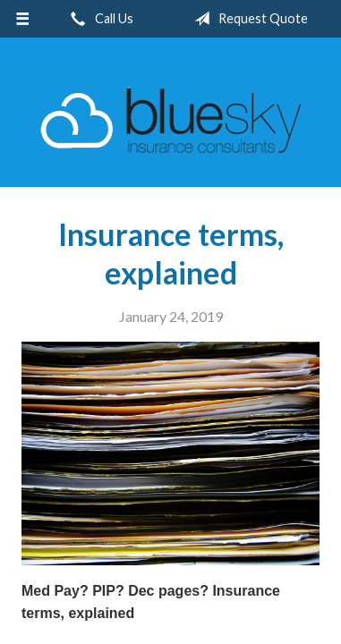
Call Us (98, 19)
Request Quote (247, 19)
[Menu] (22, 19)
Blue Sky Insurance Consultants (171, 120)
